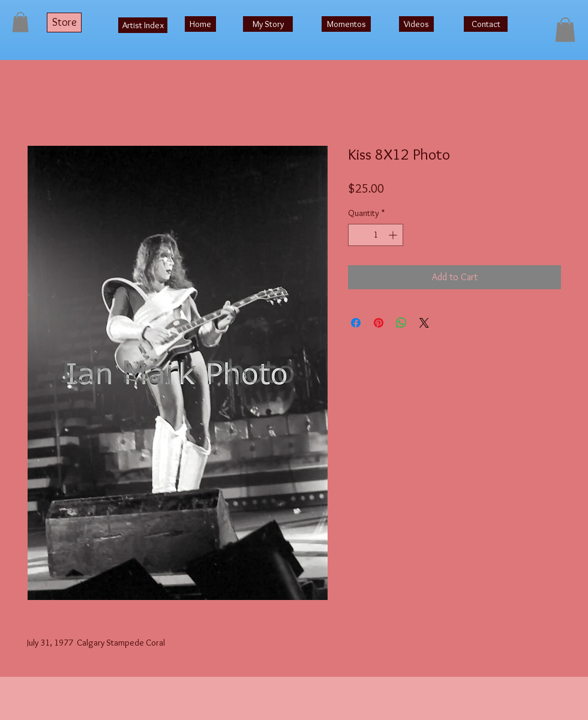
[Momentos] (346, 24)
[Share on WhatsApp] (401, 323)
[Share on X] (424, 323)
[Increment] (394, 235)
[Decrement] (357, 235)
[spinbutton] (376, 235)
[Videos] (416, 24)
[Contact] (486, 24)
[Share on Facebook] (356, 323)
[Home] (200, 24)
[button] (20, 22)
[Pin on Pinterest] (379, 323)
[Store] (64, 22)
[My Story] (268, 24)
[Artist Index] (143, 25)
